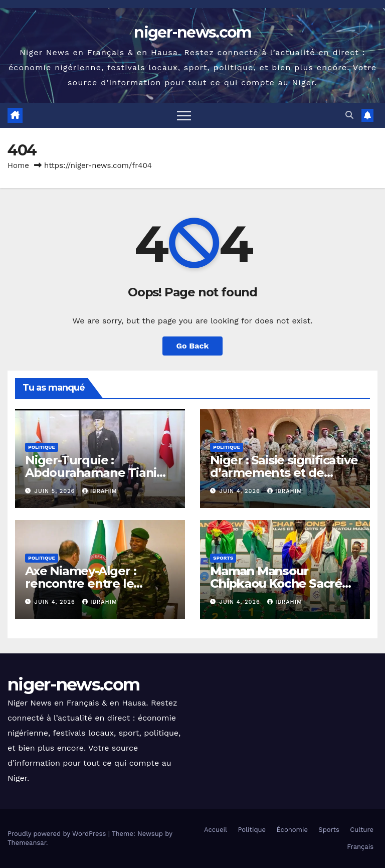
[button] (349, 115)
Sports (223, 558)
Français (360, 847)
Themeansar (27, 843)
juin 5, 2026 (56, 491)
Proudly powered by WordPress (58, 834)
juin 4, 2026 (241, 491)
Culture (362, 830)
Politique (42, 447)
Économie (292, 830)
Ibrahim (100, 491)
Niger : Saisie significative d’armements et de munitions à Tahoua (284, 473)
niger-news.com (192, 32)
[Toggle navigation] (184, 115)
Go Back (193, 346)
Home (18, 165)
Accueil (216, 830)
